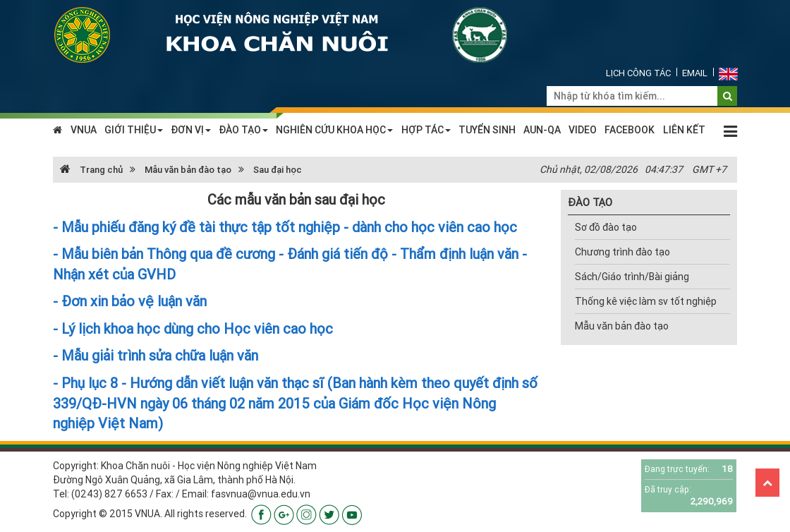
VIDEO (583, 130)
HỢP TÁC (426, 130)
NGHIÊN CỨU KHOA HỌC (334, 130)
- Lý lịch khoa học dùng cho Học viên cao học (193, 328)
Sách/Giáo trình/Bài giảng (632, 277)
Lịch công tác (638, 73)
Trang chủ (91, 170)
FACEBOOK (630, 130)
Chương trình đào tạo (622, 252)
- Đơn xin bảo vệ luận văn (130, 301)
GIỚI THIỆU (134, 130)
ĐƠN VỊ (191, 130)
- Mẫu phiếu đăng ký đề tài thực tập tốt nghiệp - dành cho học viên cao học (285, 227)
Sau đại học (278, 170)
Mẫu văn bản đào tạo (188, 170)
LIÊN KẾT (684, 130)
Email (695, 73)
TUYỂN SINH (487, 130)
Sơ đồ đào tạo (606, 227)
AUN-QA (542, 130)
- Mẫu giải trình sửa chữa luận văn (156, 355)
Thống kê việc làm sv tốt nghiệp (646, 301)
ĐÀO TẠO (243, 130)
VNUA (84, 130)
